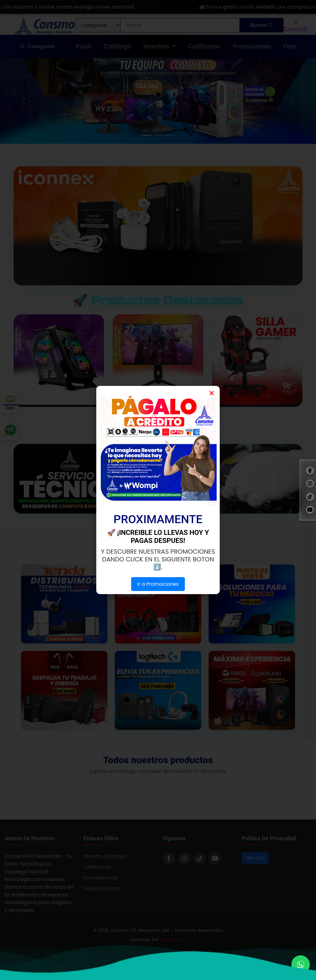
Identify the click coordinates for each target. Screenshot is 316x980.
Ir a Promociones (158, 584)
